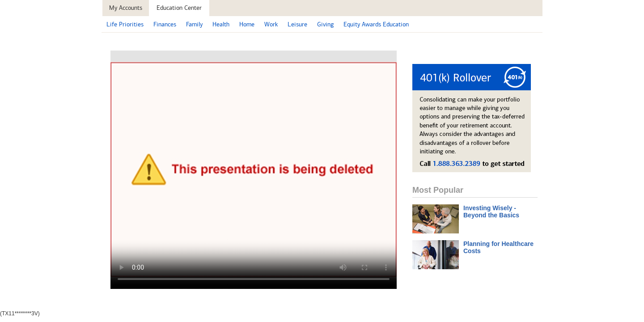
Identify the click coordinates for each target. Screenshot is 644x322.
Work (271, 24)
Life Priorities (125, 24)
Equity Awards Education (376, 24)
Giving (325, 24)
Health (221, 24)
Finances (165, 24)
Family (194, 24)
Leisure (297, 24)
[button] (179, 8)
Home (247, 24)
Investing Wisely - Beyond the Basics (491, 212)
